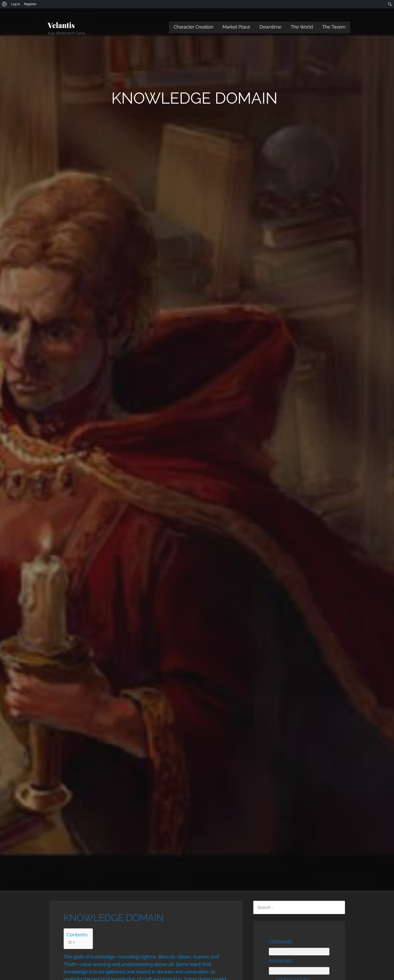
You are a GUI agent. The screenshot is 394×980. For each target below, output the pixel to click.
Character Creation (193, 27)
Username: (281, 942)
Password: (281, 961)
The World (302, 27)
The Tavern (334, 27)
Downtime (270, 27)
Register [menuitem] (30, 4)
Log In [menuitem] (16, 4)
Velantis (61, 25)
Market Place (236, 27)
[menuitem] (5, 4)
